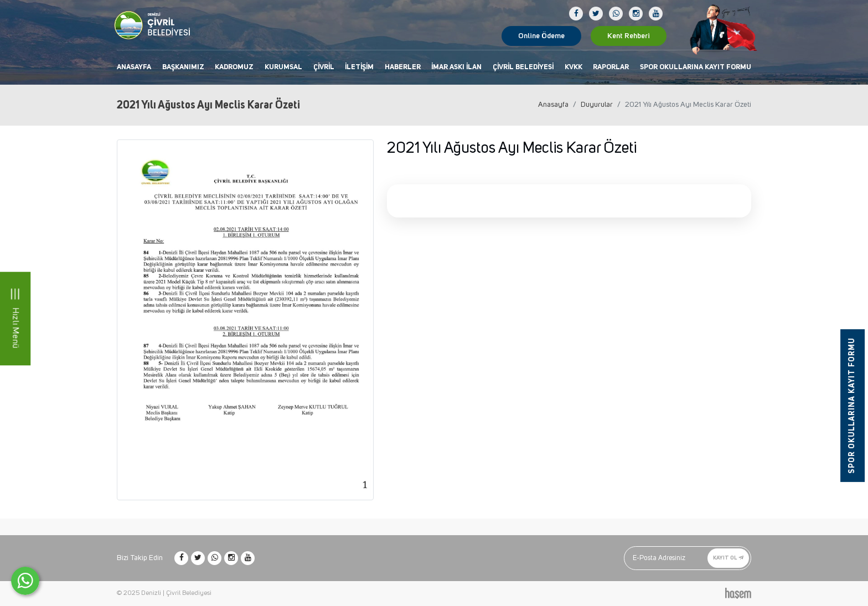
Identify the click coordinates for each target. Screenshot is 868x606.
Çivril (324, 67)
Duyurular (597, 105)
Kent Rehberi (629, 36)
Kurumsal (283, 67)
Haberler (403, 67)
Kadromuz (234, 67)
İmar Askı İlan (456, 67)
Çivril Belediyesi (523, 67)
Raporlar (611, 67)
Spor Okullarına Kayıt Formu (696, 67)
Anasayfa (134, 67)
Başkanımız (183, 67)
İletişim (359, 67)
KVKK (573, 67)
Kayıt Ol (728, 558)
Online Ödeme (541, 36)
